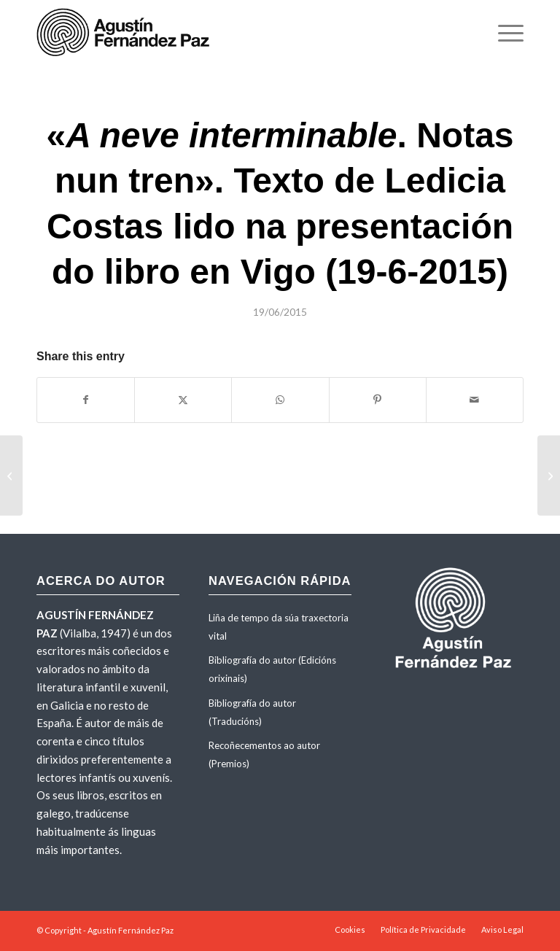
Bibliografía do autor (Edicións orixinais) (272, 669)
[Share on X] (183, 400)
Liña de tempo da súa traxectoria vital (279, 627)
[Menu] (503, 33)
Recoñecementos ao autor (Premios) (264, 754)
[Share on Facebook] (86, 400)
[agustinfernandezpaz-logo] (126, 33)
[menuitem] (503, 33)
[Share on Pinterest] (378, 400)
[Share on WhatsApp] (280, 400)
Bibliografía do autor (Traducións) (252, 712)
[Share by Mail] (475, 400)
